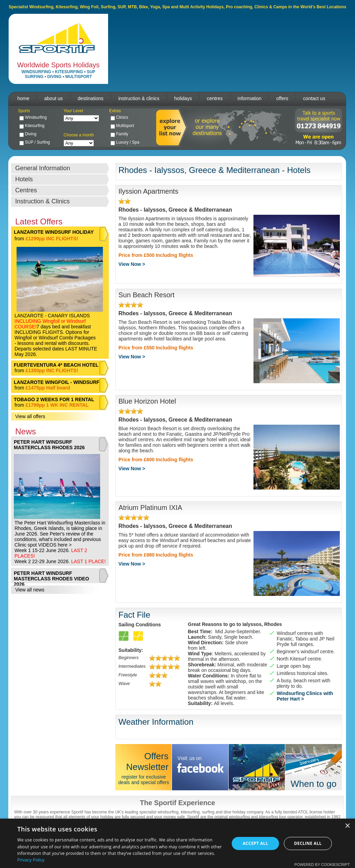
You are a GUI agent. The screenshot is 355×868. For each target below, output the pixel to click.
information (250, 98)
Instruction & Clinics (42, 201)
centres (215, 98)
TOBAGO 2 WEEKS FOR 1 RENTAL (54, 399)
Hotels (24, 179)
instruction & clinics (139, 98)
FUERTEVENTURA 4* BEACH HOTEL (56, 365)
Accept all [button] (256, 843)
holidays (183, 98)
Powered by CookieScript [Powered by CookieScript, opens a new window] (322, 865)
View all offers (30, 416)
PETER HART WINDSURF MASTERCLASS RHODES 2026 (49, 445)
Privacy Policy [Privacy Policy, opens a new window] (31, 860)
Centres (26, 190)
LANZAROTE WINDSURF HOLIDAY (54, 232)
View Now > (132, 264)
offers (282, 98)
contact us (314, 98)
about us (54, 98)
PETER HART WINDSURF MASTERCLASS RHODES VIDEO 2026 (51, 579)
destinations (91, 98)
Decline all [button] (308, 843)
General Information (43, 168)
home (23, 98)
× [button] (347, 826)
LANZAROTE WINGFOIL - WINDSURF (57, 382)
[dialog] (177, 843)
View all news (30, 590)
